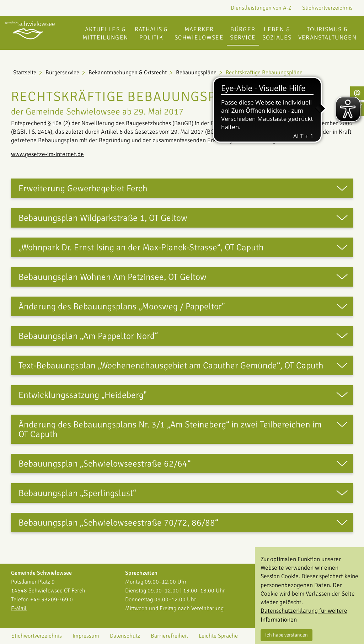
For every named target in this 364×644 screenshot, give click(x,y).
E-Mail (19, 608)
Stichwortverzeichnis (327, 8)
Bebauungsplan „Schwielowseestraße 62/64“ (105, 464)
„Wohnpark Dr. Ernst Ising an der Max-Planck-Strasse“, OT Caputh (141, 247)
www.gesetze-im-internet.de (47, 154)
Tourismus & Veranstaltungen (327, 33)
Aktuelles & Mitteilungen (105, 33)
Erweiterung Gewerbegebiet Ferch (83, 188)
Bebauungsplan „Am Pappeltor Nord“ (88, 336)
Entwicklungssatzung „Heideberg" (83, 395)
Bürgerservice (243, 33)
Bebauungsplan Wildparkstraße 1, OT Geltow (103, 218)
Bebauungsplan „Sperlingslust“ (77, 493)
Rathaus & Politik (151, 33)
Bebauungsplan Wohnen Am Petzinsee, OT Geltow (113, 277)
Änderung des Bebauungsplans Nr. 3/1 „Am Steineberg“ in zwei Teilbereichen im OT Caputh (170, 429)
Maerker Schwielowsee (199, 33)
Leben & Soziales (277, 33)
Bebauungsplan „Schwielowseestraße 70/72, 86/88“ (118, 523)
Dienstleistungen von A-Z (261, 8)
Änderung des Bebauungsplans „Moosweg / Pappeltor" (122, 306)
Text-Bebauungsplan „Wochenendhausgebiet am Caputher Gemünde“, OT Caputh (171, 365)
